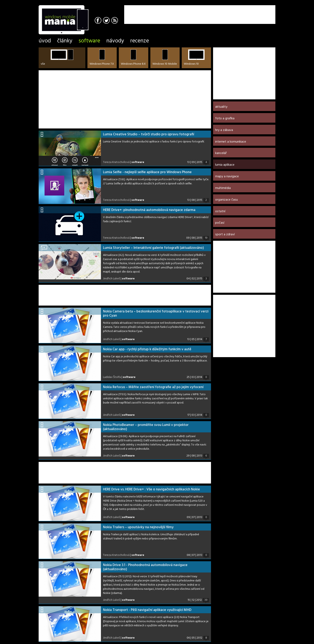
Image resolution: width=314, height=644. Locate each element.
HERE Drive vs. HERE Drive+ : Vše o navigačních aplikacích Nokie (151, 489)
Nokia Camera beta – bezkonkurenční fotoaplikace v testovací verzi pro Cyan (156, 314)
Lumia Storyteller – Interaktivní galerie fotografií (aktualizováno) (153, 248)
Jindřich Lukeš (112, 279)
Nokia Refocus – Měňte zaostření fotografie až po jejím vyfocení (153, 387)
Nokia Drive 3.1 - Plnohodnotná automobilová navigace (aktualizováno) (145, 567)
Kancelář (221, 153)
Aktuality (221, 107)
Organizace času (226, 200)
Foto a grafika (225, 118)
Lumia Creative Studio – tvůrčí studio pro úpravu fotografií (149, 134)
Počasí (220, 223)
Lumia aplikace (225, 165)
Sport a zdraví (225, 234)
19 (206, 238)
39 (206, 600)
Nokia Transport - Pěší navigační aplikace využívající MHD (147, 610)
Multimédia (223, 188)
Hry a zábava (224, 130)
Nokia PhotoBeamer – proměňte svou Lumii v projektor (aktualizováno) (146, 427)
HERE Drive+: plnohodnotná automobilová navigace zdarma (149, 210)
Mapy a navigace (227, 176)
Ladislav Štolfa (112, 377)
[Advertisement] (227, 11)
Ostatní (220, 211)
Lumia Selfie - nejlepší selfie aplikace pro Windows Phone (147, 172)
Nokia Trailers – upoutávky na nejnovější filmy (138, 527)
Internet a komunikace (231, 142)
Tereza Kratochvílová (116, 162)
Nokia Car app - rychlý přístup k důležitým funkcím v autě (147, 349)
